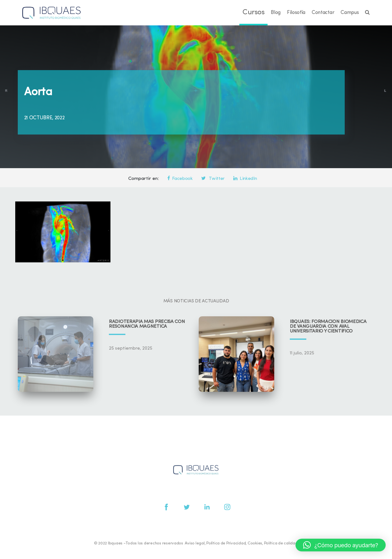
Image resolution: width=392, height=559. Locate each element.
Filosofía (296, 13)
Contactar (323, 13)
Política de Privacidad (226, 543)
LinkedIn (245, 179)
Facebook (180, 179)
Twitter (213, 179)
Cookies (255, 543)
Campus (350, 13)
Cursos (253, 13)
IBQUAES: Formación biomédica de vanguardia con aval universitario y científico (328, 327)
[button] (341, 545)
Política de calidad (281, 543)
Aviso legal (195, 543)
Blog (276, 13)
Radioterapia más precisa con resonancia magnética (147, 324)
